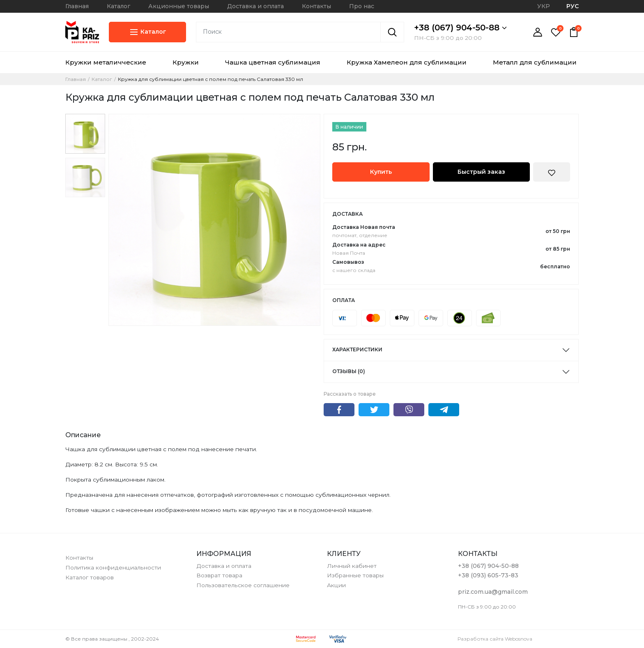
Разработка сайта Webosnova (495, 639)
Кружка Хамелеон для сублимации (407, 62)
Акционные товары (179, 6)
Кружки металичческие (106, 62)
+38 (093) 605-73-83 (488, 575)
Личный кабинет (352, 566)
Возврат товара (219, 575)
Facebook (339, 410)
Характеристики (357, 349)
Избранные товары (355, 575)
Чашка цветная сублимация (273, 62)
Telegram (444, 410)
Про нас (362, 6)
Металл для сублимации (535, 62)
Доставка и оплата (255, 6)
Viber (409, 410)
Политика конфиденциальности (113, 567)
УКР (544, 6)
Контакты (316, 6)
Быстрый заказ (481, 172)
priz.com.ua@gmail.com (493, 592)
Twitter (374, 410)
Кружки (186, 62)
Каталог (118, 6)
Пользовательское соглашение (243, 585)
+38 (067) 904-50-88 (460, 28)
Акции (336, 585)
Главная (77, 6)
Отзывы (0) (349, 371)
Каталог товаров (90, 577)
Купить (381, 172)
